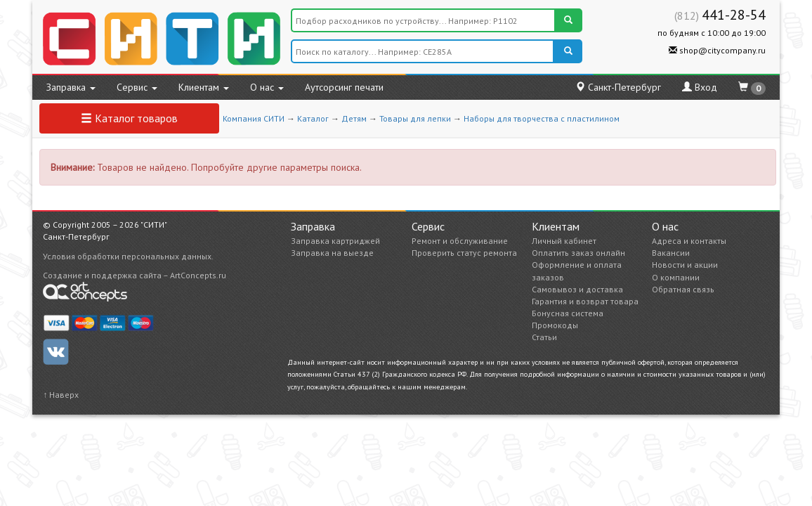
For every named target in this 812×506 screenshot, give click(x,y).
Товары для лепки (415, 118)
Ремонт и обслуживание (460, 241)
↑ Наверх (61, 395)
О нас (267, 87)
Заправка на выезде (332, 253)
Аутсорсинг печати (344, 87)
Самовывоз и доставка (577, 289)
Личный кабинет (564, 241)
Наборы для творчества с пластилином (542, 118)
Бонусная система (568, 313)
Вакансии (671, 253)
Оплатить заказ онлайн (578, 253)
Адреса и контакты (689, 241)
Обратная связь (683, 289)
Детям (354, 118)
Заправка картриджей (335, 241)
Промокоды (555, 325)
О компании (676, 277)
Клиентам (204, 87)
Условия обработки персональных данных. (128, 256)
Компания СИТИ (254, 118)
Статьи (544, 337)
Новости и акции (685, 265)
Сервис (137, 87)
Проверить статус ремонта (464, 253)
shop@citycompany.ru (717, 50)
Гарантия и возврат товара (585, 301)
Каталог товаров (129, 118)
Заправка (71, 87)
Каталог (313, 118)
